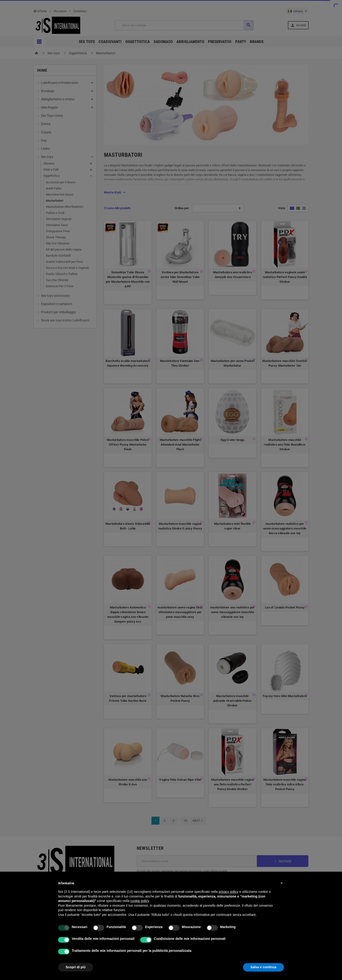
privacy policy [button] (228, 892)
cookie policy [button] (140, 901)
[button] (282, 883)
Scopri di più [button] (76, 967)
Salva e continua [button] (263, 967)
